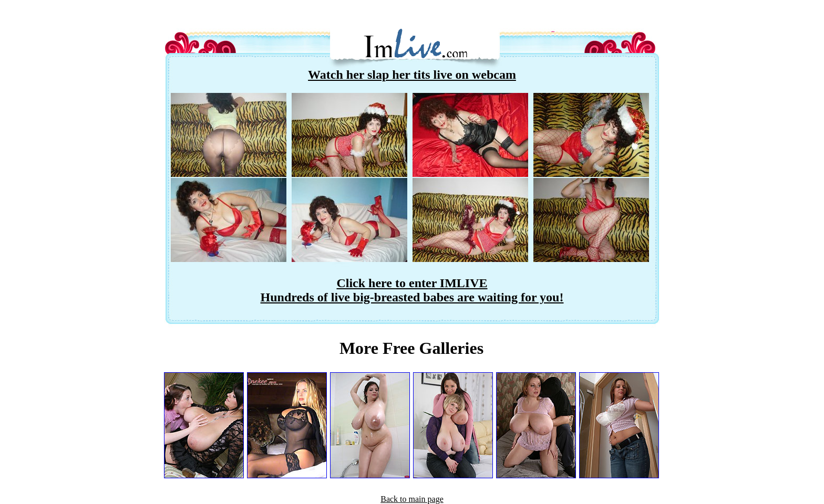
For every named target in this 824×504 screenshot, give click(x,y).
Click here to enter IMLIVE (412, 283)
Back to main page (412, 499)
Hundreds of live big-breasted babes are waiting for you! (412, 297)
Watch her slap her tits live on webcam (412, 75)
